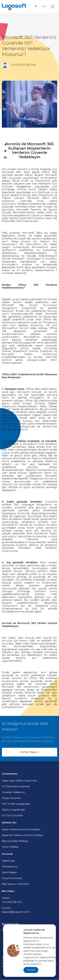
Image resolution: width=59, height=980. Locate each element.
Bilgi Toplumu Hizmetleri (15, 884)
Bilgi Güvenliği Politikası (15, 841)
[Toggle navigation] (53, 6)
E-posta (29, 910)
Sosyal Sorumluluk (12, 878)
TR (36, 6)
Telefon (29, 900)
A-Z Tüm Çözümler (12, 815)
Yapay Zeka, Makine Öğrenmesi (19, 781)
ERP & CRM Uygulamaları (16, 804)
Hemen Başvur (29, 752)
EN (44, 6)
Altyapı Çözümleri (11, 798)
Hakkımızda (8, 861)
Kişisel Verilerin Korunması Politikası (21, 829)
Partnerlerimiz (10, 867)
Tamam (31, 970)
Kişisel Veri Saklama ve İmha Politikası (22, 835)
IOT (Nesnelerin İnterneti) (16, 786)
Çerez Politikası (10, 847)
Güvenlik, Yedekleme (13, 792)
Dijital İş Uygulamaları (14, 810)
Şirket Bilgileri (9, 872)
